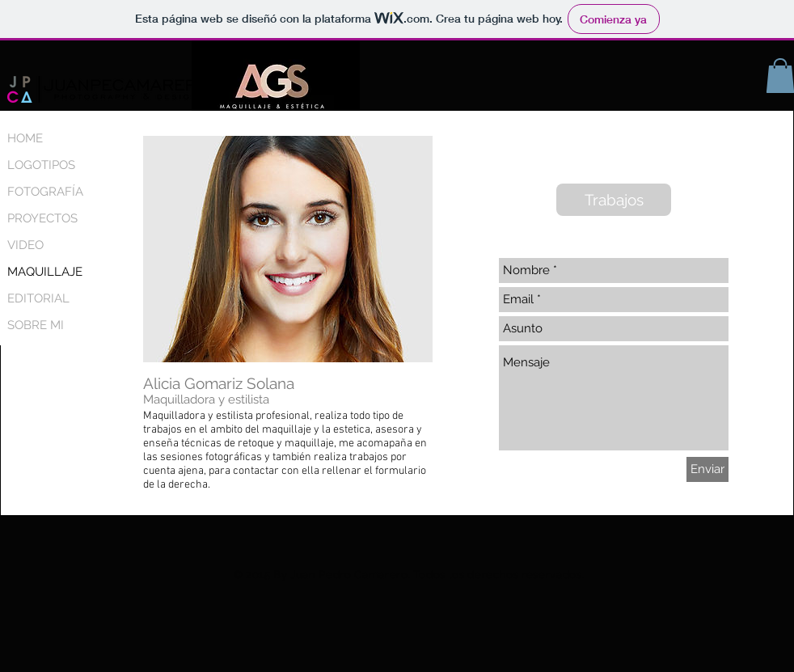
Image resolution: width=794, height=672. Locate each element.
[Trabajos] (614, 200)
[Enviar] (707, 469)
